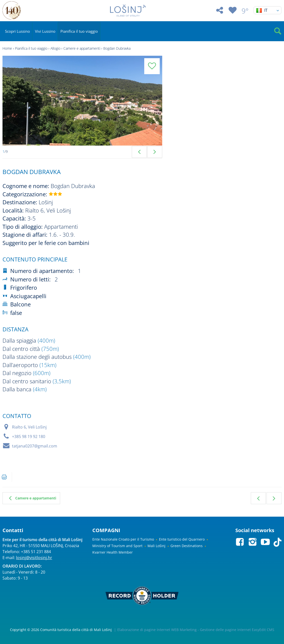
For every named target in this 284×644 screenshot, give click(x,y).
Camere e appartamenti (82, 48)
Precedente (258, 498)
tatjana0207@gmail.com (35, 446)
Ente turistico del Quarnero (182, 539)
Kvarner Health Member (113, 552)
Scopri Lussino (17, 31)
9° (245, 11)
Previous (139, 152)
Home (7, 48)
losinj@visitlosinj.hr (34, 558)
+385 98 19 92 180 (29, 436)
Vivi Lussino (45, 31)
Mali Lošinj (156, 546)
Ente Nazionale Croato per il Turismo (123, 539)
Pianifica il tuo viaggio (79, 31)
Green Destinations (187, 546)
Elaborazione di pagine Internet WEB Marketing (157, 630)
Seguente (274, 498)
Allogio (55, 48)
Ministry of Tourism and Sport (117, 546)
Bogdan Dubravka (117, 48)
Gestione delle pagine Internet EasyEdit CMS (237, 630)
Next (155, 152)
